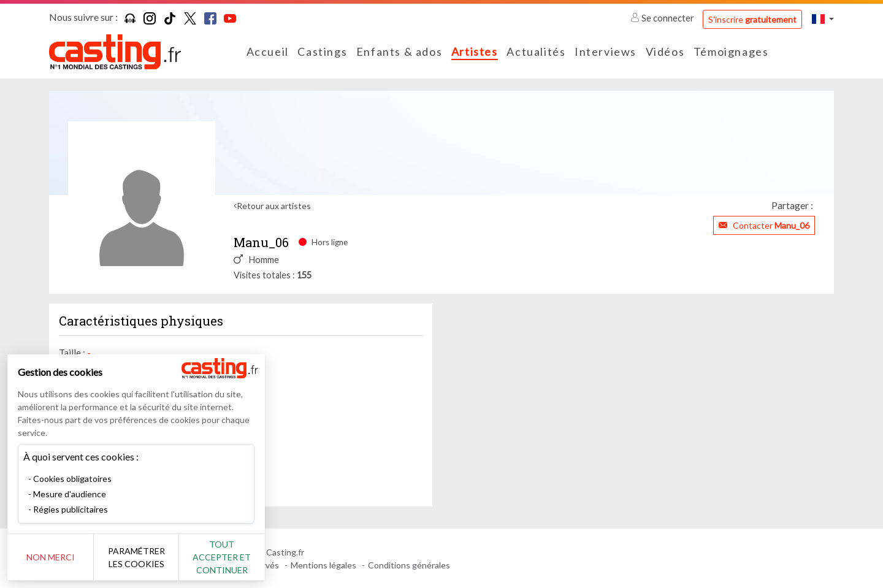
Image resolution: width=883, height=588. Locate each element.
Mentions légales (323, 565)
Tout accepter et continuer (222, 557)
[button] (823, 19)
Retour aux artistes (274, 206)
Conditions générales (409, 565)
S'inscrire (752, 19)
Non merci (51, 557)
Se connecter (663, 18)
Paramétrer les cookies (136, 557)
